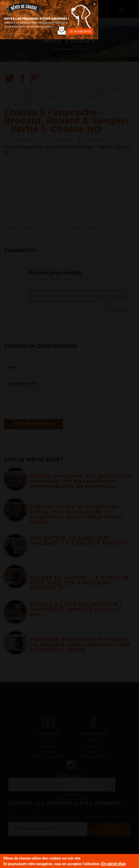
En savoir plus (113, 864)
